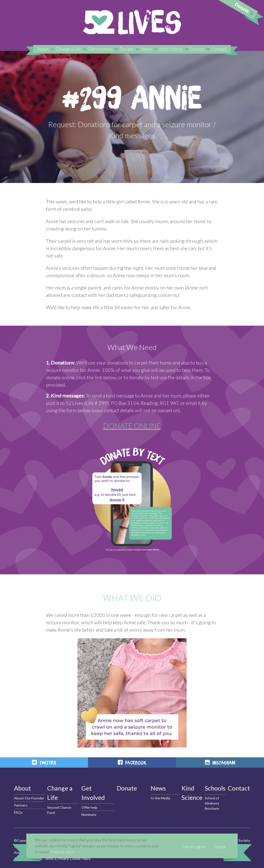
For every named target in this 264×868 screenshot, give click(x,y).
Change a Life (68, 49)
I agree (220, 846)
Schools (197, 49)
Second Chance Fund (59, 810)
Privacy (63, 859)
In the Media (160, 798)
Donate (127, 49)
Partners (21, 805)
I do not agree (194, 846)
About (43, 49)
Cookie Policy (80, 859)
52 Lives (132, 22)
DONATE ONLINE (132, 426)
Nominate (89, 815)
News (147, 49)
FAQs (18, 812)
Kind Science (171, 49)
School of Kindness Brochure (212, 803)
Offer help (89, 807)
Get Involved (100, 49)
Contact (219, 49)
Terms (49, 859)
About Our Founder (29, 798)
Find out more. (63, 852)
